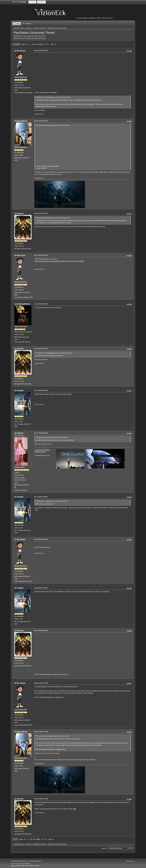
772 (47, 44)
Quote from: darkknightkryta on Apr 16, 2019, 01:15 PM (55, 353)
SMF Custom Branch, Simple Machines (21, 863)
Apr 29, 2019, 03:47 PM (41, 539)
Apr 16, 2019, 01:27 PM (41, 349)
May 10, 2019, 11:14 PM (41, 732)
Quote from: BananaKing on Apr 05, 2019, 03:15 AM (54, 218)
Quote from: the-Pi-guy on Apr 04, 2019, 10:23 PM (53, 125)
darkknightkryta (23, 304)
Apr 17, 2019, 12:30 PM (41, 497)
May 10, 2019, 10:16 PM (41, 630)
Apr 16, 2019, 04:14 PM (41, 390)
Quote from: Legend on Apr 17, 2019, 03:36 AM (52, 501)
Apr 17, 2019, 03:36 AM (41, 433)
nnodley (20, 390)
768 (33, 44)
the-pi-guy (21, 51)
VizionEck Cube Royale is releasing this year (42, 451)
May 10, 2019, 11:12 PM (41, 683)
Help (128, 861)
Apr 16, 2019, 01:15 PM (41, 304)
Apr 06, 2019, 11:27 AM (41, 213)
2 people (37, 114)
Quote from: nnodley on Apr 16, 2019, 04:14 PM (52, 438)
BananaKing (22, 121)
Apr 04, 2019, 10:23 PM (41, 51)
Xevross (20, 213)
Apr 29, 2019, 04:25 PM (41, 588)
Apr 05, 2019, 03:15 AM (41, 121)
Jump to (104, 848)
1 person (37, 269)
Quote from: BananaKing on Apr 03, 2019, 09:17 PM (54, 97)
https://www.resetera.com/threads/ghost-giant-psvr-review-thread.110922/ (59, 261)
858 (52, 44)
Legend (20, 433)
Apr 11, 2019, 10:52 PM (41, 255)
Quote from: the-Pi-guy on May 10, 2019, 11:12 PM (53, 736)
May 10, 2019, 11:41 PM (41, 799)
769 (36, 44)
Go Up (15, 839)
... (31, 44)
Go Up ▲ (132, 861)
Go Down (16, 45)
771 (44, 44)
